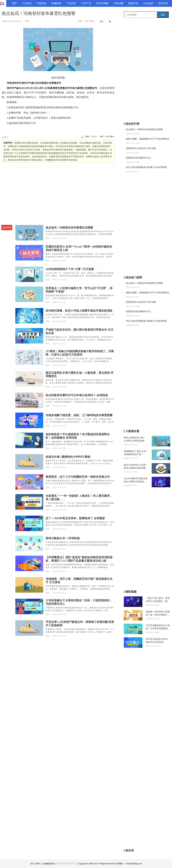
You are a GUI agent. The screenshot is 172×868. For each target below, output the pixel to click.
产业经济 (71, 3)
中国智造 (42, 3)
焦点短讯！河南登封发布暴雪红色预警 (144, 129)
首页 (14, 3)
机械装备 (56, 3)
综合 (27, 21)
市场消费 (118, 3)
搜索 (163, 15)
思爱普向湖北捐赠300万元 (138, 158)
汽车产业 (86, 3)
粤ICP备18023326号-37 (66, 864)
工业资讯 (27, 3)
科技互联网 (102, 3)
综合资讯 (163, 3)
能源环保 (133, 3)
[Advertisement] (58, 194)
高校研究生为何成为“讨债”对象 (141, 148)
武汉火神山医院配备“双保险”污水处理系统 (146, 167)
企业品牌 (148, 3)
